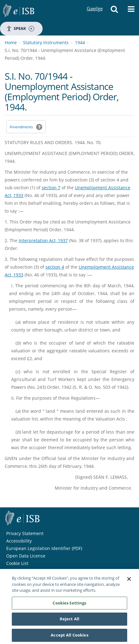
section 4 (55, 267)
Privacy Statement (25, 533)
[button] (114, 11)
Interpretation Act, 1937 (43, 240)
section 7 (51, 188)
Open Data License (26, 556)
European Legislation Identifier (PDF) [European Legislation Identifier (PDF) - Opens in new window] (44, 548)
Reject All (69, 621)
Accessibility (19, 541)
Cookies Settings (69, 604)
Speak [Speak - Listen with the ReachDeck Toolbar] (20, 28)
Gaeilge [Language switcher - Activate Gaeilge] (95, 3)
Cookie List (17, 563)
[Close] (129, 581)
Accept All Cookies (69, 637)
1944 (80, 42)
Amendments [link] (21, 127)
